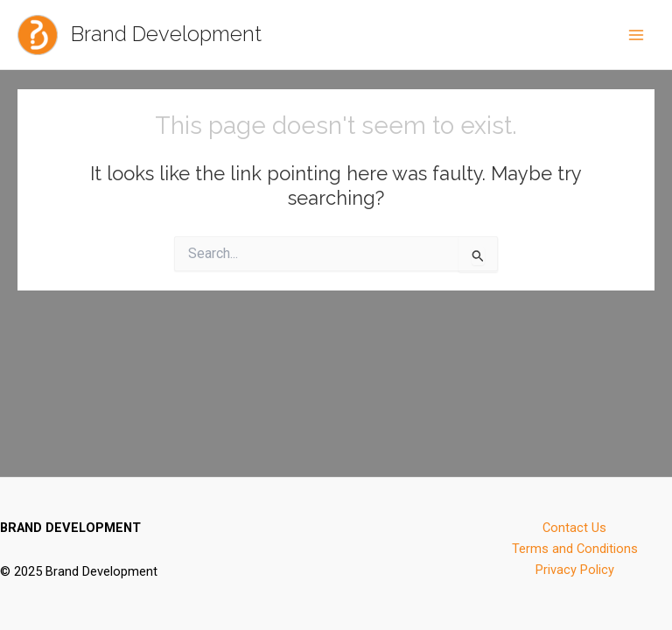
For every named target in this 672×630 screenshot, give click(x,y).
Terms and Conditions (575, 549)
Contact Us (574, 528)
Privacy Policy (575, 570)
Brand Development (166, 34)
